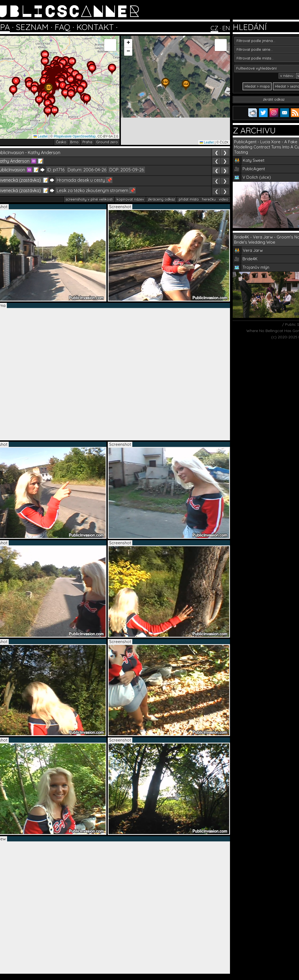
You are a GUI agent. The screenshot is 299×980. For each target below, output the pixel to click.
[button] (86, 105)
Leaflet (41, 136)
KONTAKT (95, 27)
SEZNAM (32, 27)
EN (226, 28)
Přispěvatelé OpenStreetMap (75, 136)
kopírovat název (130, 199)
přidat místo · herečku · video (204, 199)
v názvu (287, 76)
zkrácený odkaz (161, 199)
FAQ (62, 27)
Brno (74, 142)
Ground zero (107, 142)
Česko (61, 142)
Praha (87, 142)
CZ (214, 28)
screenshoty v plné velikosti (89, 199)
